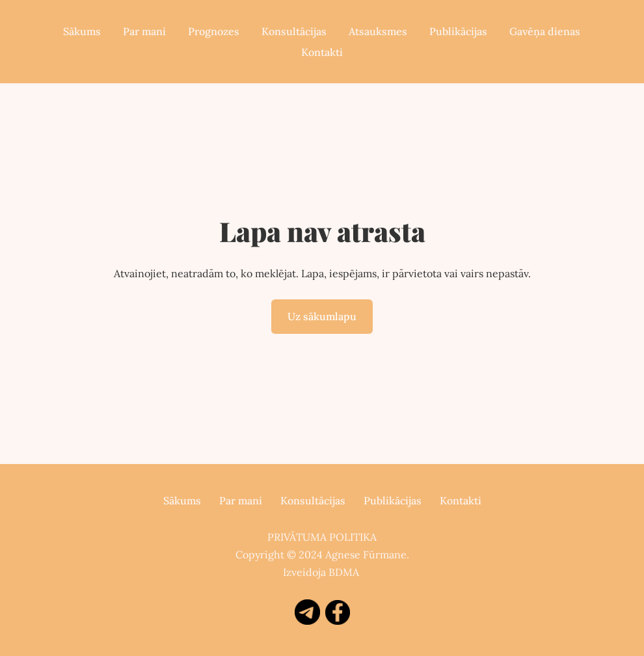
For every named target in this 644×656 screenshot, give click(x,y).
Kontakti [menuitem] (322, 52)
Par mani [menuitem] (144, 31)
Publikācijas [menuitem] (458, 31)
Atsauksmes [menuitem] (378, 31)
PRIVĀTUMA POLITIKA (322, 537)
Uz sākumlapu (322, 316)
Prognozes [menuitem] (214, 31)
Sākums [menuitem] (82, 31)
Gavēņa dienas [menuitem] (545, 31)
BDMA (344, 572)
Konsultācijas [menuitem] (294, 31)
